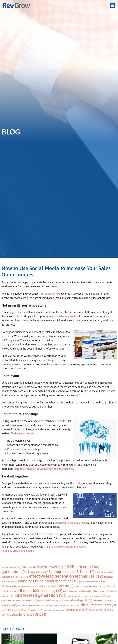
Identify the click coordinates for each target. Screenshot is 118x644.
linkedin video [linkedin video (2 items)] (29, 601)
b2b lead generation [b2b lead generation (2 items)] (12, 567)
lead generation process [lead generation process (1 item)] (28, 587)
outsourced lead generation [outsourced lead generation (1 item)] (104, 601)
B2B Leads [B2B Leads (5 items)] (32, 567)
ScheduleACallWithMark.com (69, 547)
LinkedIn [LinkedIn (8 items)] (65, 586)
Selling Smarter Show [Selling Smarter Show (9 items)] (97, 605)
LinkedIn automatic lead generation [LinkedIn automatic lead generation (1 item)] (88, 587)
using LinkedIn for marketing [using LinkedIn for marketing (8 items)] (24, 614)
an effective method (67, 316)
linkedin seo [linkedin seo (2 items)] (99, 596)
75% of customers (50, 294)
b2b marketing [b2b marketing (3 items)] (39, 572)
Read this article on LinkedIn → (19, 551)
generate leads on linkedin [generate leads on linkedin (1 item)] (90, 582)
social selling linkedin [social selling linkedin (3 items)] (102, 610)
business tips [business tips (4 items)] (104, 572)
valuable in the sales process (72, 523)
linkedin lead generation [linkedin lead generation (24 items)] (40, 595)
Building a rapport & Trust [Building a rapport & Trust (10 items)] (72, 572)
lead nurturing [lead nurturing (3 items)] (47, 586)
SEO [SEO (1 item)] (4, 610)
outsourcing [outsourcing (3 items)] (9, 605)
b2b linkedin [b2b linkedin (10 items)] (54, 567)
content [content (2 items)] (23, 577)
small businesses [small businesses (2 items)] (33, 610)
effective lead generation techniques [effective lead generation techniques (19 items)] (66, 576)
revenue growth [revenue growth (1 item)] (37, 606)
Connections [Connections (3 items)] (10, 577)
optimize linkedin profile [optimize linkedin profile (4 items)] (77, 600)
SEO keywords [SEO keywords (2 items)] (16, 610)
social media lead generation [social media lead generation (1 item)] (55, 610)
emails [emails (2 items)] (108, 577)
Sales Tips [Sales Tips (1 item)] (50, 606)
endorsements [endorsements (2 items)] (9, 581)
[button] (112, 6)
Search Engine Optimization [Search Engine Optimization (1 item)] (67, 606)
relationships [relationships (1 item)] (24, 606)
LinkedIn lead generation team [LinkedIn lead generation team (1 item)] (79, 596)
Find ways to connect (23, 433)
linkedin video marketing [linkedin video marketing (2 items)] (49, 601)
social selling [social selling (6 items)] (78, 610)
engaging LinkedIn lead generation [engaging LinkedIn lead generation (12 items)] (48, 581)
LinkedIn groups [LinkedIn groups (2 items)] (100, 591)
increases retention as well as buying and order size (44, 469)
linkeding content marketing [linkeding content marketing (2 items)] (77, 591)
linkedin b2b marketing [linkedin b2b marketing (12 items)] (41, 591)
